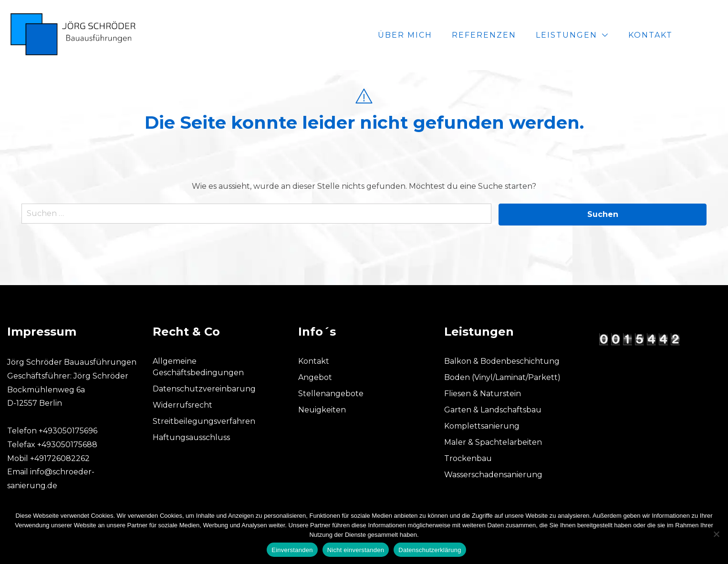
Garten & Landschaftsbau (493, 410)
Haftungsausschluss (191, 437)
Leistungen (598, 35)
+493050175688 (67, 445)
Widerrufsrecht (182, 405)
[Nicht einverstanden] (716, 534)
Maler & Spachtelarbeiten (493, 442)
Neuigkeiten (322, 410)
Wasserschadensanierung (493, 475)
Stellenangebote (331, 394)
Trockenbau (468, 458)
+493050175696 (68, 431)
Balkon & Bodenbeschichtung (502, 361)
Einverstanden (292, 550)
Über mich (437, 35)
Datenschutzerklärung (430, 550)
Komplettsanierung (482, 426)
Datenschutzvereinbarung (204, 389)
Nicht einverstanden (356, 550)
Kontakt (682, 35)
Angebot (315, 377)
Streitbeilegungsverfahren (204, 421)
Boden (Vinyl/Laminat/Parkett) (502, 377)
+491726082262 (60, 458)
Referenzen (515, 35)
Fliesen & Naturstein (483, 394)
